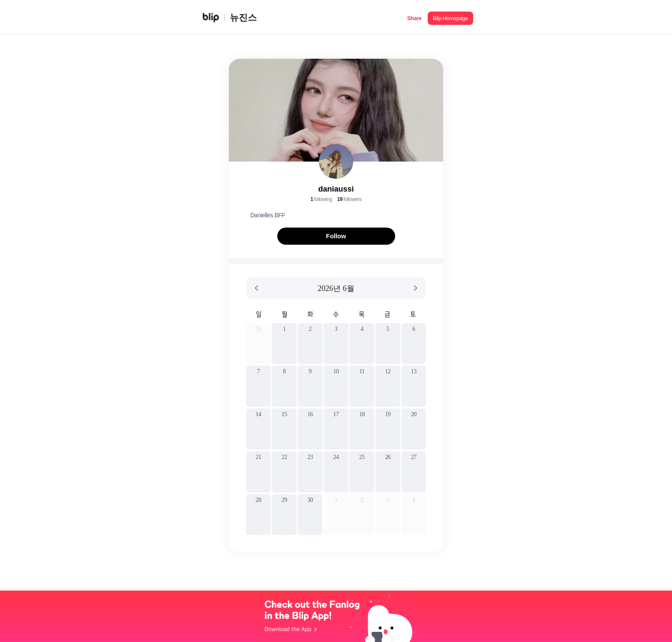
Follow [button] (336, 236)
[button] (414, 17)
